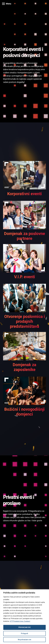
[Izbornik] (7, 4)
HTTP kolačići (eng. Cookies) (20, 621)
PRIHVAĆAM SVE (24, 627)
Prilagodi (24, 633)
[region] (24, 617)
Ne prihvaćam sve (24, 640)
